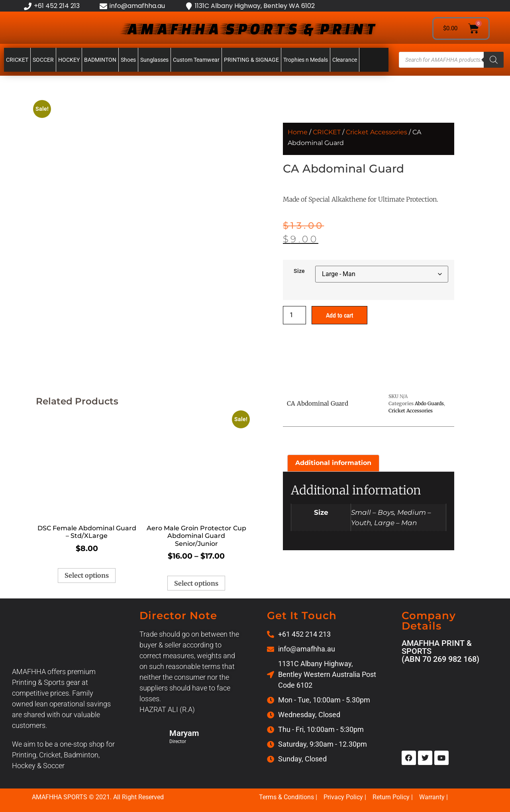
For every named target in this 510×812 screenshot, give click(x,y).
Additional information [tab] (333, 463)
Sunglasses (154, 60)
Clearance (345, 60)
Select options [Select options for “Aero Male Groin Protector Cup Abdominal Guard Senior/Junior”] (196, 583)
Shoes (128, 60)
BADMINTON (100, 60)
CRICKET (17, 60)
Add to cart (339, 315)
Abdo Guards (429, 403)
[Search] (494, 60)
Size (299, 271)
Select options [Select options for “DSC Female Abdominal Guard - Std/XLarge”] (87, 575)
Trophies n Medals (306, 60)
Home (298, 132)
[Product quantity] (294, 315)
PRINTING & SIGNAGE (251, 60)
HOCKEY (69, 60)
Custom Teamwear (196, 60)
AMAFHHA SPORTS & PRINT (249, 28)
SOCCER (43, 60)
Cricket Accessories (377, 132)
